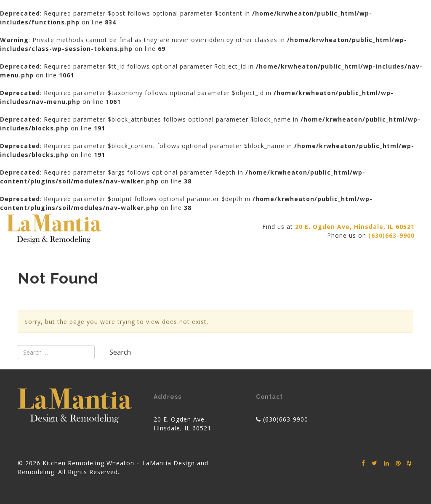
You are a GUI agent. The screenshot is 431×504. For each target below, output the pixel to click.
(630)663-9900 (286, 419)
